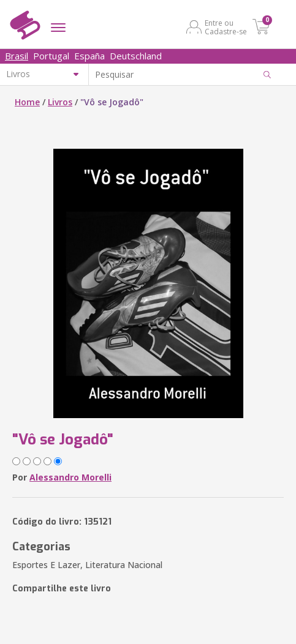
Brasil (17, 56)
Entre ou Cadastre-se (226, 27)
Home (27, 102)
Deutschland (136, 56)
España (89, 56)
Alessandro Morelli (70, 477)
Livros (60, 102)
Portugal (51, 56)
